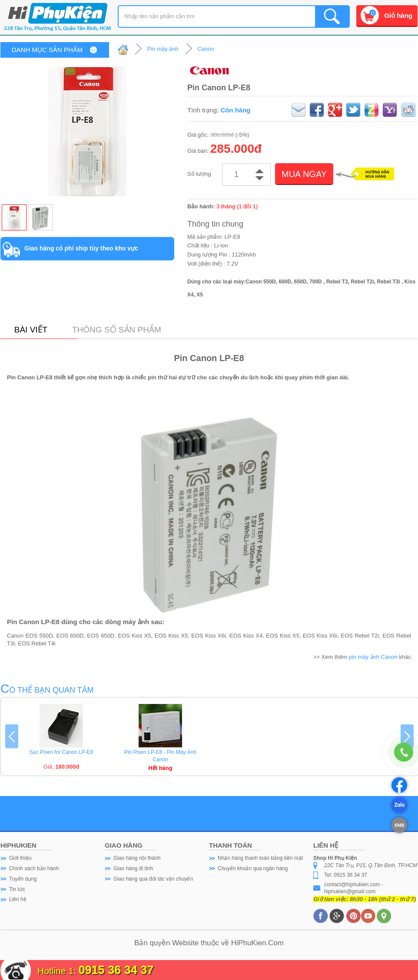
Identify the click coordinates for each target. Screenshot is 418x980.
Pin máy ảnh (163, 49)
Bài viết (31, 330)
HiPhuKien (249, 943)
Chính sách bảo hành (34, 868)
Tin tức (17, 889)
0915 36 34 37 (116, 970)
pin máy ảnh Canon (373, 657)
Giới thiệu (20, 858)
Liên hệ (18, 899)
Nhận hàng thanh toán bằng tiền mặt (260, 858)
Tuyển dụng (23, 879)
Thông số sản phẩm (117, 330)
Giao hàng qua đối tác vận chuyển (153, 879)
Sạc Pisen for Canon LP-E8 (61, 752)
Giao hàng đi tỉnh (133, 868)
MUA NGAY (304, 174)
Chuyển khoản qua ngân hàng (253, 868)
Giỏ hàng (398, 15)
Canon (206, 49)
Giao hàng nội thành (137, 858)
